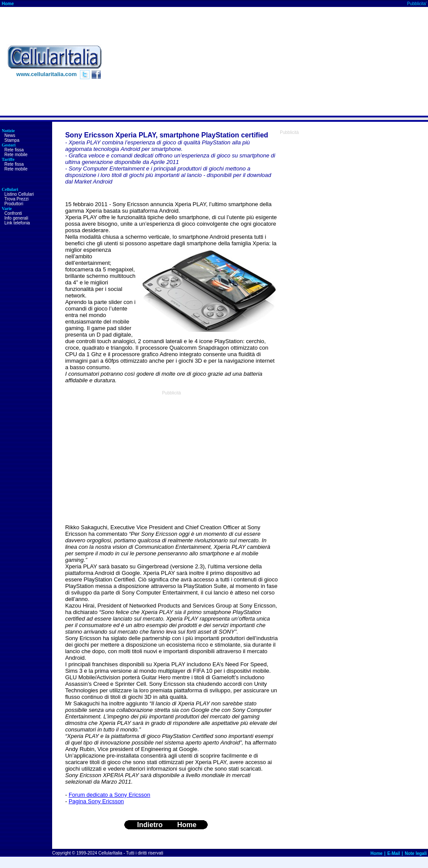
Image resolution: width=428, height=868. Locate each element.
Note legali (416, 853)
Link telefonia (17, 223)
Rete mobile (16, 155)
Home (8, 4)
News (10, 135)
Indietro (150, 825)
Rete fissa (14, 150)
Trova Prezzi (17, 199)
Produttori (14, 204)
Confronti (13, 213)
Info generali (16, 218)
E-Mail (393, 853)
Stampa (12, 140)
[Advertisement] (362, 61)
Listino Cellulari (19, 194)
